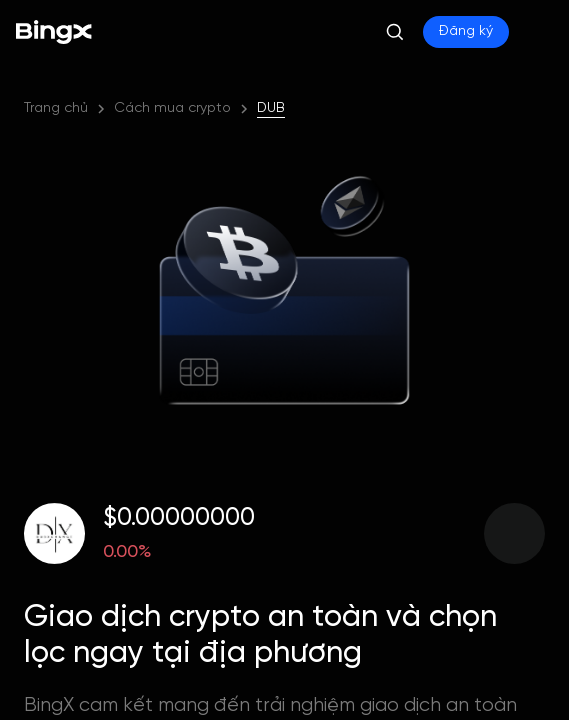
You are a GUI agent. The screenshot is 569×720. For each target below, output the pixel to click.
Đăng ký (466, 31)
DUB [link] (271, 108)
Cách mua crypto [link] (172, 108)
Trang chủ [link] (56, 108)
